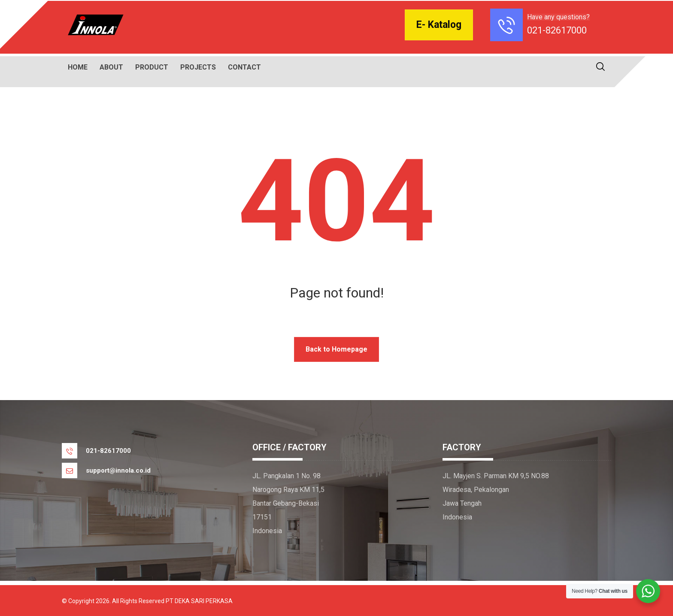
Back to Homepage (336, 349)
